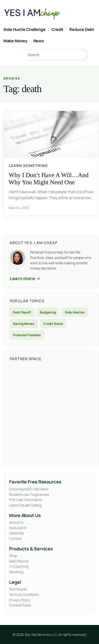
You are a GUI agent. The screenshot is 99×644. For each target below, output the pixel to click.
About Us (16, 522)
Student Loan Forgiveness (29, 494)
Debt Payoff (22, 312)
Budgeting (48, 312)
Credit (57, 29)
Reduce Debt (82, 29)
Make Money (15, 41)
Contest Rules (20, 605)
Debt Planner (19, 561)
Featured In (18, 528)
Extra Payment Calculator (29, 489)
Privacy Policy (20, 600)
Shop (13, 556)
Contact (15, 538)
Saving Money (24, 324)
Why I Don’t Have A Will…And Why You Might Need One (49, 179)
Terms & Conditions (24, 594)
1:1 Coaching (19, 566)
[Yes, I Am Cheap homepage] (37, 13)
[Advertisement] (46, 412)
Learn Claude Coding (25, 505)
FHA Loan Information (26, 500)
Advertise (16, 533)
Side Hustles (75, 312)
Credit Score (53, 324)
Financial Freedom (27, 335)
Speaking (16, 572)
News (39, 41)
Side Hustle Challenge (25, 29)
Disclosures (18, 589)
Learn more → (25, 278)
